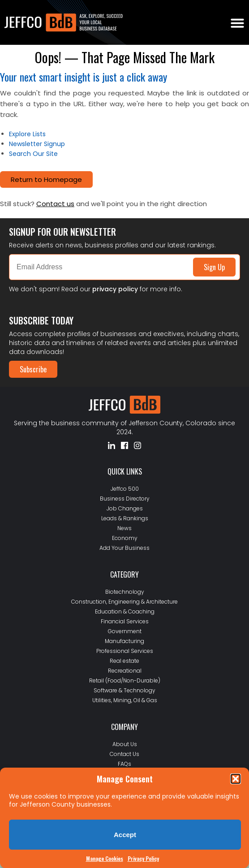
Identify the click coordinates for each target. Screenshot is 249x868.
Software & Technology (124, 690)
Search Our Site (33, 154)
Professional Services (125, 651)
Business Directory (125, 499)
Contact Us (124, 754)
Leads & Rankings (125, 518)
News (124, 528)
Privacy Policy (143, 858)
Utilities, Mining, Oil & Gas (125, 700)
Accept (125, 835)
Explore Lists (27, 134)
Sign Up (214, 267)
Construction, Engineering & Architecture (124, 602)
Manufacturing (124, 641)
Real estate (124, 661)
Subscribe (33, 369)
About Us (125, 744)
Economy (125, 538)
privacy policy (115, 289)
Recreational (125, 671)
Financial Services (125, 621)
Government (125, 631)
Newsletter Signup (37, 144)
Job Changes (125, 508)
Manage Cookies (105, 858)
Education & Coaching (125, 611)
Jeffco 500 (125, 489)
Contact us (55, 204)
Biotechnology (125, 592)
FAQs (124, 764)
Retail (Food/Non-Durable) (125, 680)
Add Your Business (124, 548)
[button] (236, 779)
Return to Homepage (46, 179)
